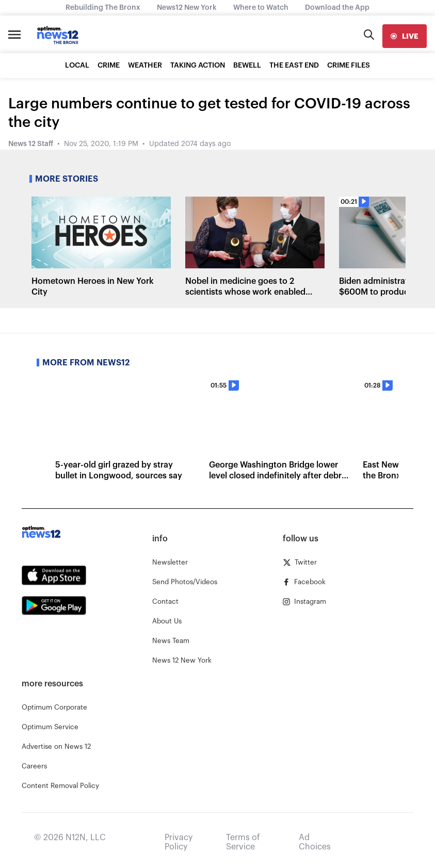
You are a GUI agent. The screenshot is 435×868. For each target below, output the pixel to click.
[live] (405, 36)
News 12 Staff (31, 144)
